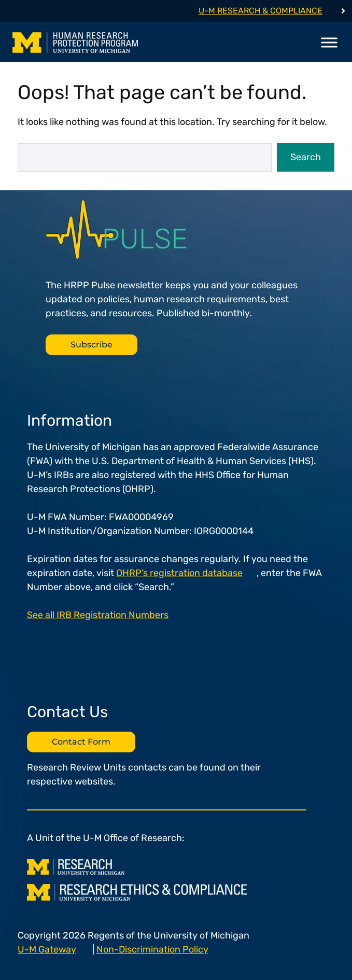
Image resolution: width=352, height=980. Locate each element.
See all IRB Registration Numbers (98, 615)
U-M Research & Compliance (261, 11)
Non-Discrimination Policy (152, 949)
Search (306, 157)
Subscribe (91, 345)
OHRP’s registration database (179, 573)
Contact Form (81, 742)
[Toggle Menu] (329, 42)
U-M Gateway (47, 949)
